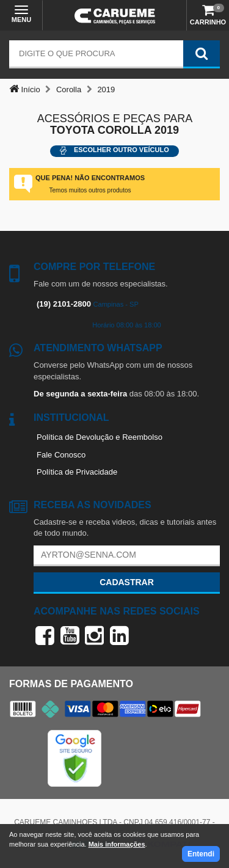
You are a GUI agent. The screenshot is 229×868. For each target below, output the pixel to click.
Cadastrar (127, 582)
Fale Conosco (61, 455)
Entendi (201, 854)
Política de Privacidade (77, 472)
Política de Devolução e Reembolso (100, 437)
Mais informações (117, 844)
